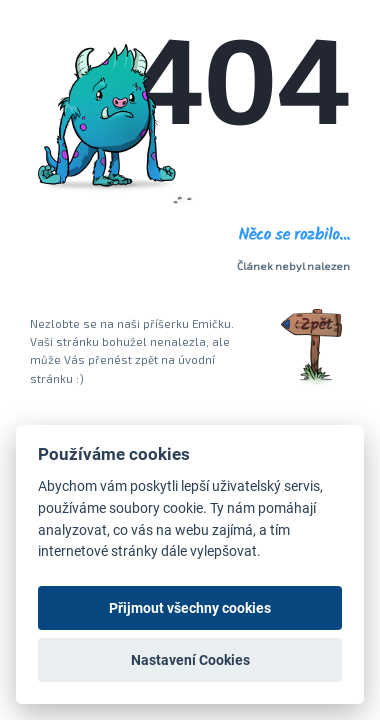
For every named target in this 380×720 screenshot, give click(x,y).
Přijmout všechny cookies (190, 608)
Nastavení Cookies (190, 660)
